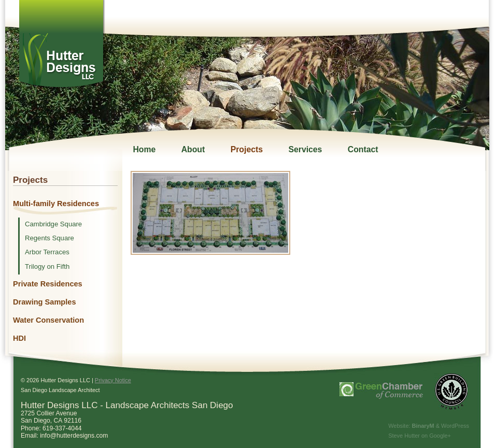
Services (305, 149)
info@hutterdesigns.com (74, 436)
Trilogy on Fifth (47, 267)
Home (144, 149)
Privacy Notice (113, 380)
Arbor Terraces (47, 252)
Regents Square (50, 238)
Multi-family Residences (56, 204)
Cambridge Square (53, 224)
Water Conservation (48, 320)
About (193, 149)
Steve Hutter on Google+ (420, 436)
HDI (19, 338)
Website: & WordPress (429, 426)
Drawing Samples (45, 302)
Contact (363, 149)
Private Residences (48, 284)
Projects (247, 149)
